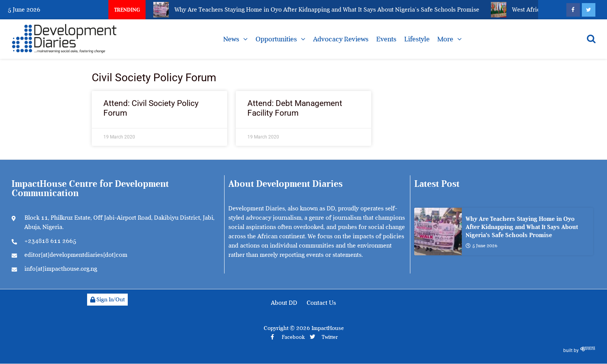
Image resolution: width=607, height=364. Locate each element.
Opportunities (276, 39)
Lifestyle (417, 39)
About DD (284, 303)
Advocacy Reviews (341, 39)
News (231, 39)
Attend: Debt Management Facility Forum (295, 108)
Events (386, 39)
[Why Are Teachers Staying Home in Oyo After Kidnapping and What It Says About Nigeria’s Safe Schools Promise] (438, 232)
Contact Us (321, 303)
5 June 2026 (482, 246)
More (445, 39)
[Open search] (591, 39)
